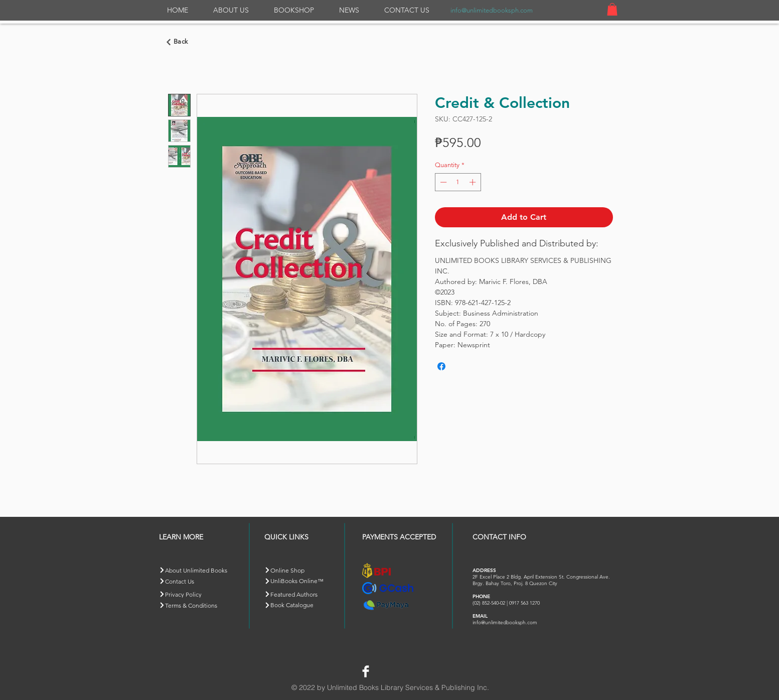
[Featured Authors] (300, 594)
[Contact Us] (194, 581)
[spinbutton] (458, 182)
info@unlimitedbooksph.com (492, 10)
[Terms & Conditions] (194, 605)
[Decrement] (442, 182)
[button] (612, 9)
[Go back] (179, 42)
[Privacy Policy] (194, 594)
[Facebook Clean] (366, 671)
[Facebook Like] (397, 670)
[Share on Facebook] (441, 366)
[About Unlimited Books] (201, 570)
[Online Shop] (300, 570)
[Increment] (474, 182)
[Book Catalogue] (300, 605)
